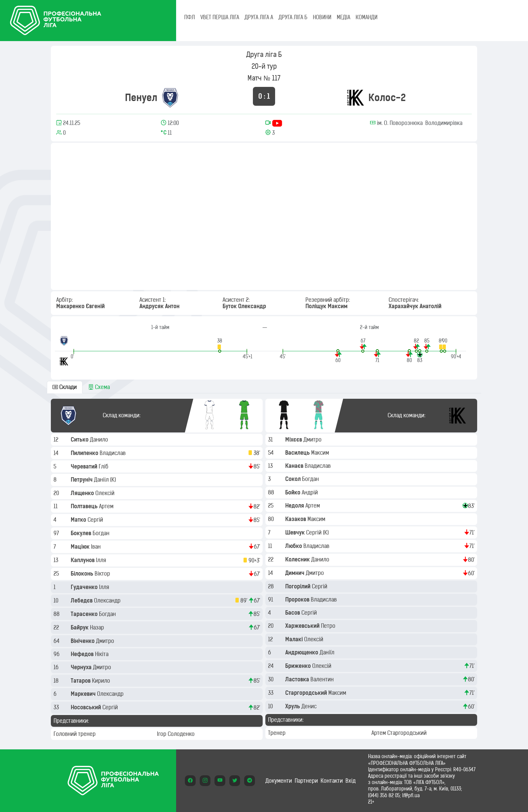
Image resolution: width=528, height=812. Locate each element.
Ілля (102, 560)
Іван (96, 547)
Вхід (351, 781)
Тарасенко (85, 614)
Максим (321, 453)
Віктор (103, 574)
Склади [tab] (65, 387)
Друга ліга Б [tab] (293, 17)
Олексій (106, 493)
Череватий (85, 466)
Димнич (295, 573)
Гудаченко (85, 587)
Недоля (295, 506)
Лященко (83, 493)
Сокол (294, 479)
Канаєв (295, 466)
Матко (79, 520)
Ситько (80, 440)
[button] (220, 345)
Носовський (87, 707)
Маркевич (84, 694)
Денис (310, 706)
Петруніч (82, 480)
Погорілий (299, 586)
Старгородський (307, 693)
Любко (294, 546)
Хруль (293, 706)
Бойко (293, 492)
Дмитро (106, 641)
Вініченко (83, 641)
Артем (107, 506)
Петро (329, 626)
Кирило (102, 681)
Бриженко (299, 666)
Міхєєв (294, 440)
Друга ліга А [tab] (259, 17)
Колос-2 (387, 98)
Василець (298, 453)
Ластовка (298, 679)
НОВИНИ (322, 17)
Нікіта (102, 654)
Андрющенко (302, 652)
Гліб (104, 466)
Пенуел (141, 98)
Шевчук (296, 532)
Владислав (113, 453)
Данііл (102, 480)
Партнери (306, 781)
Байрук (80, 627)
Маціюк (81, 547)
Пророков (298, 599)
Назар (98, 627)
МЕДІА (343, 17)
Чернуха (82, 667)
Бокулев (82, 533)
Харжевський (303, 626)
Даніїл (328, 652)
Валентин (323, 679)
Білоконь (83, 574)
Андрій (310, 492)
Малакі (295, 639)
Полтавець (85, 506)
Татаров (81, 681)
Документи (279, 781)
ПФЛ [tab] (190, 17)
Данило (100, 440)
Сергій (96, 520)
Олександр (108, 600)
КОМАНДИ (367, 17)
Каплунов (83, 560)
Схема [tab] (99, 387)
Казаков (296, 519)
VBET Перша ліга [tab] (220, 17)
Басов (293, 613)
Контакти (332, 781)
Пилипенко (85, 453)
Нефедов (83, 654)
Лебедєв (82, 600)
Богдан (102, 533)
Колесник (298, 559)
